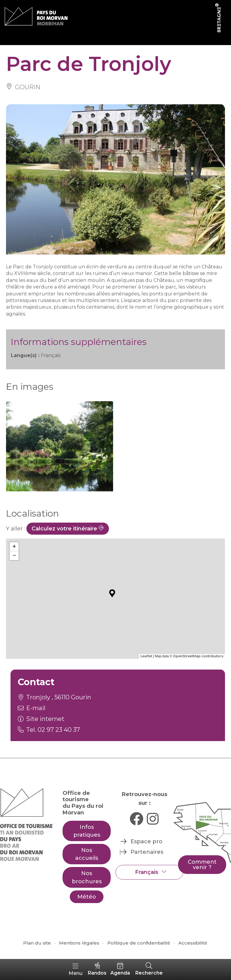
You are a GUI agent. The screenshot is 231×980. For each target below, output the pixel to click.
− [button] (14, 556)
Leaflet (146, 656)
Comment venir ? (202, 865)
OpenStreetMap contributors (198, 656)
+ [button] (14, 546)
